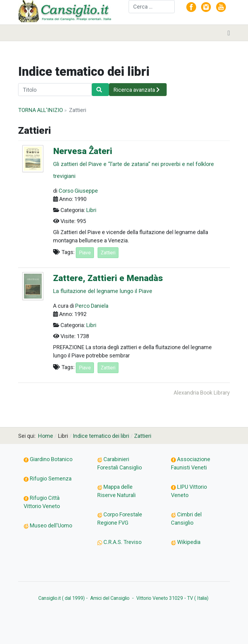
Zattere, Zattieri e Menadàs (139, 285)
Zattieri (108, 253)
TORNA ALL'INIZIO (41, 110)
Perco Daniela (92, 306)
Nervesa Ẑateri (139, 164)
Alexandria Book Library (202, 393)
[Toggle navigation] (229, 33)
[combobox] (152, 7)
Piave (85, 253)
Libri (91, 210)
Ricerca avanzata (137, 90)
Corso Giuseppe (78, 191)
